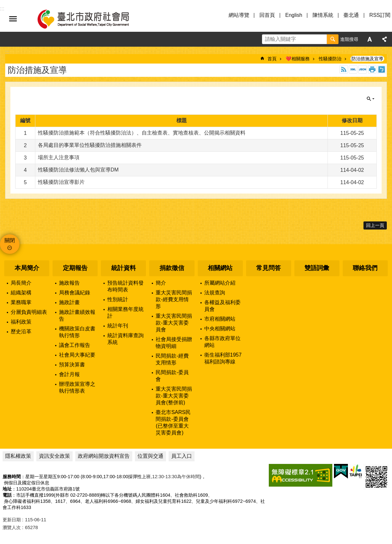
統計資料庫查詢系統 (125, 339)
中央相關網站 (220, 329)
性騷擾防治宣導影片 (61, 182)
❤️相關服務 (298, 59)
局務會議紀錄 (75, 293)
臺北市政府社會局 (91, 19)
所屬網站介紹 (220, 283)
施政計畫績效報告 (77, 315)
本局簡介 (27, 268)
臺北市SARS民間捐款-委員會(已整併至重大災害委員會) (173, 422)
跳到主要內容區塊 (3, 3)
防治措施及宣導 (367, 59)
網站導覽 (239, 15)
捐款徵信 (172, 268)
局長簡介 (21, 283)
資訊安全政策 (54, 456)
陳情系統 (323, 15)
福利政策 (21, 322)
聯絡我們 (365, 268)
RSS (344, 69)
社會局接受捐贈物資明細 (174, 343)
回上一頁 (375, 225)
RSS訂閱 (380, 15)
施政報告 (69, 283)
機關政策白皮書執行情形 (77, 332)
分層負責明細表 (29, 312)
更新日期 (12, 520)
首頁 (272, 59)
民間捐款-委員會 (172, 376)
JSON (362, 69)
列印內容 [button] (372, 69)
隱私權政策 (18, 456)
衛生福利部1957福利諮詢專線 (223, 358)
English (294, 15)
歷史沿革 (21, 331)
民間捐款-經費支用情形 (172, 359)
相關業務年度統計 (125, 313)
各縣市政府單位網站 (222, 342)
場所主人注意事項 (59, 157)
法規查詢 (215, 293)
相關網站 (220, 268)
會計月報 (69, 374)
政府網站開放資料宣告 (104, 456)
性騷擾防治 (330, 59)
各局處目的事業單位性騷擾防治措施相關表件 (90, 145)
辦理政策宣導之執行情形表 (77, 387)
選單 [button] (13, 19)
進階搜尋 (349, 39)
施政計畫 (69, 302)
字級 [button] (370, 39)
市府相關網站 (220, 319)
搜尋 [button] (333, 39)
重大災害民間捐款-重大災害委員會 (174, 323)
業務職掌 (21, 302)
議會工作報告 (75, 345)
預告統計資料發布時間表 (125, 286)
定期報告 (75, 268)
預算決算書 (72, 365)
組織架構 (21, 293)
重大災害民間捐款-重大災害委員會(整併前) (174, 396)
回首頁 (267, 15)
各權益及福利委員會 (222, 306)
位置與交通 (150, 456)
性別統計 (118, 299)
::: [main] (7, 52)
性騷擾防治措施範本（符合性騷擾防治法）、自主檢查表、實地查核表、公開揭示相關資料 (142, 133)
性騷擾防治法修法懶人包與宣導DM (78, 170)
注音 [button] (382, 69)
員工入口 (182, 456)
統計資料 (124, 268)
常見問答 (268, 268)
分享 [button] (385, 39)
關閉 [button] (371, 99)
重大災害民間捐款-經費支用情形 (174, 299)
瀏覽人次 (12, 527)
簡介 (161, 283)
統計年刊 (118, 326)
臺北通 (351, 15)
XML (353, 69)
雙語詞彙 (317, 268)
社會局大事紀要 (77, 355)
